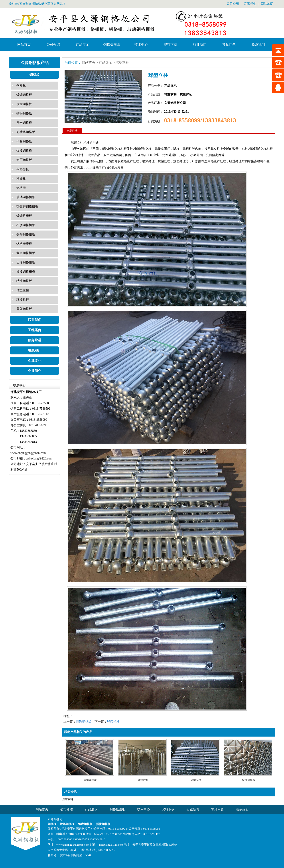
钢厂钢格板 (24, 160)
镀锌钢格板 (24, 95)
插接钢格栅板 (26, 272)
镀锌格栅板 (24, 216)
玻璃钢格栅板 (26, 197)
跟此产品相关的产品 (78, 732)
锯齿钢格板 (24, 104)
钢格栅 (21, 188)
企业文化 (35, 361)
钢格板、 (54, 824)
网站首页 (24, 45)
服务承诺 (35, 340)
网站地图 (267, 4)
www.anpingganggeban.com (28, 453)
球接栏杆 (23, 300)
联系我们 (250, 4)
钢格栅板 (23, 169)
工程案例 (35, 330)
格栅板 (21, 179)
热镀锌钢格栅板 (27, 206)
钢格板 (35, 75)
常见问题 (229, 45)
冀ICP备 (65, 855)
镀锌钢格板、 (69, 824)
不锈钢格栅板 (26, 225)
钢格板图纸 (112, 45)
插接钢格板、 (105, 824)
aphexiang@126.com (39, 458)
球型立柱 (23, 290)
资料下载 (170, 45)
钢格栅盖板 (24, 244)
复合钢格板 (24, 123)
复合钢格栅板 (26, 253)
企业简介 (35, 371)
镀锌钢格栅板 (26, 234)
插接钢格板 (24, 113)
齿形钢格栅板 (26, 262)
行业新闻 (200, 45)
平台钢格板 (24, 141)
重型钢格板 (24, 309)
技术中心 (141, 45)
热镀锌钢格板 (26, 132)
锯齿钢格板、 (87, 824)
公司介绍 (233, 4)
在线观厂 (35, 350)
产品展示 (83, 45)
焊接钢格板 (24, 151)
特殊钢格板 (24, 281)
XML (89, 855)
